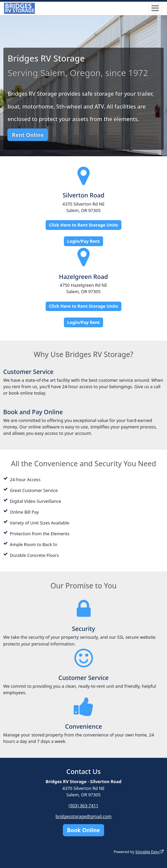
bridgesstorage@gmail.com (83, 816)
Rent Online (28, 135)
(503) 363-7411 (83, 805)
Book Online (83, 830)
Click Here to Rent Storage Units (83, 225)
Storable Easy (149, 852)
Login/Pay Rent (84, 241)
